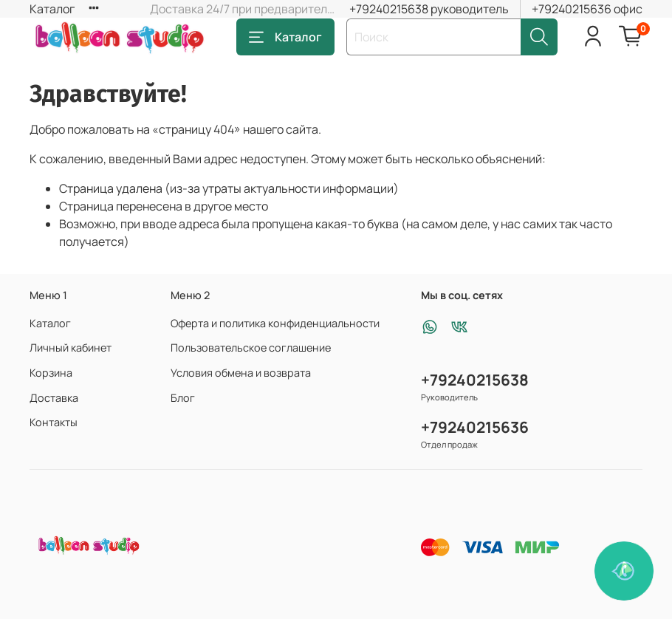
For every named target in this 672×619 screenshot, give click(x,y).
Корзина (51, 373)
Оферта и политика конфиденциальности (275, 323)
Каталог (52, 9)
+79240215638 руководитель (429, 9)
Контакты (54, 422)
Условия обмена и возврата (241, 373)
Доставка (54, 398)
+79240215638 (475, 380)
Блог (183, 398)
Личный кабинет (71, 348)
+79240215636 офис (587, 9)
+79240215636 (475, 427)
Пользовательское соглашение (251, 348)
